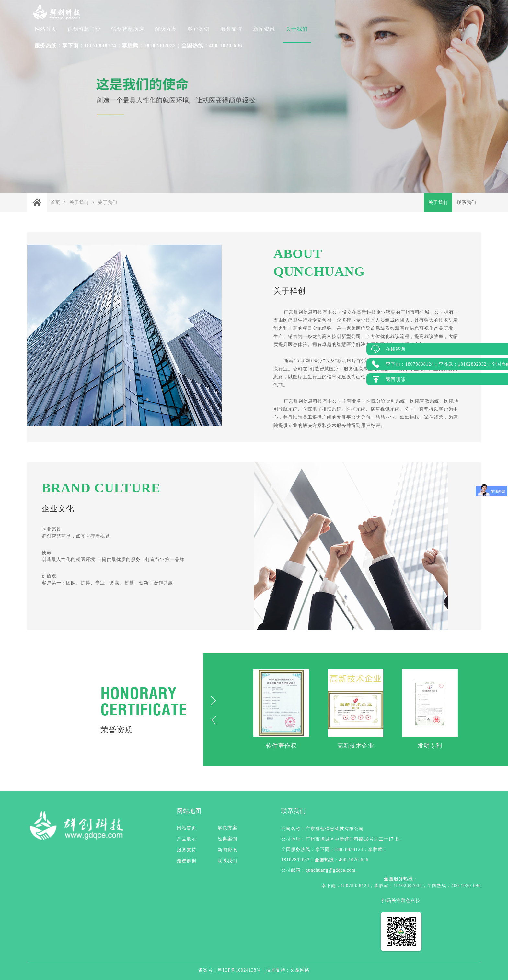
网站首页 (46, 29)
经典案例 (227, 839)
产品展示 (187, 839)
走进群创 (187, 861)
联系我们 (467, 202)
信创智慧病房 (128, 29)
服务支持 (231, 29)
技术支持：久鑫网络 (288, 970)
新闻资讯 (264, 29)
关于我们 (297, 29)
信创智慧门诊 (84, 29)
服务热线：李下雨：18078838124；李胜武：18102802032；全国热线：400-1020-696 (139, 45)
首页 (55, 202)
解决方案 (166, 29)
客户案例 (199, 29)
